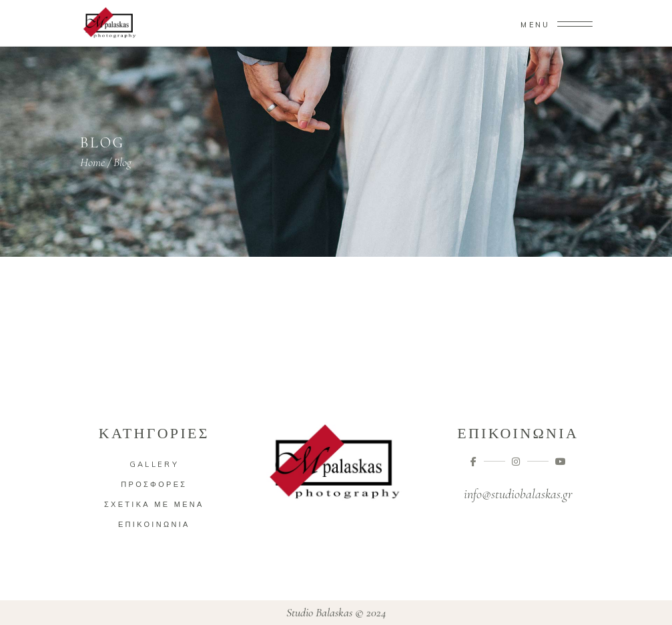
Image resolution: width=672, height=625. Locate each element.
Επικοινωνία (154, 524)
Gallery (154, 464)
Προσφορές (154, 484)
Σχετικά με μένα (154, 504)
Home (92, 161)
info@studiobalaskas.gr (518, 494)
